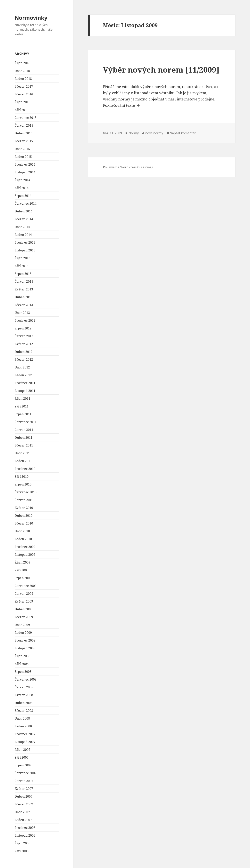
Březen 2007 (24, 804)
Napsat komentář (183, 133)
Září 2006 (22, 851)
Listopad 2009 (25, 555)
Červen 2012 (24, 336)
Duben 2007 (24, 796)
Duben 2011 (24, 438)
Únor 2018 (22, 71)
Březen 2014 (24, 219)
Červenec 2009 (26, 586)
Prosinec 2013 (25, 242)
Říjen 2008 (22, 656)
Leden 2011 (23, 461)
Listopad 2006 (25, 835)
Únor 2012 (22, 367)
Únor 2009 (22, 625)
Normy (134, 133)
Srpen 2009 (23, 578)
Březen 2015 (24, 141)
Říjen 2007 (22, 750)
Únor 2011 (22, 453)
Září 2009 (22, 570)
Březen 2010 (24, 523)
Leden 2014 (23, 235)
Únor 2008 (22, 718)
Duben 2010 (24, 516)
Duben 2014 (24, 211)
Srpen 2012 (23, 328)
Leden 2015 (23, 157)
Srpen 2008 (23, 672)
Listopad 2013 (25, 250)
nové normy (154, 133)
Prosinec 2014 (25, 164)
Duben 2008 (24, 703)
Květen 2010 (24, 508)
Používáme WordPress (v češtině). (128, 167)
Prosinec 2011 (25, 383)
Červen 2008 (24, 687)
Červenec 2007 (26, 773)
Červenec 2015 (26, 118)
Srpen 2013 (23, 274)
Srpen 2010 (23, 484)
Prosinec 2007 (25, 734)
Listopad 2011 (25, 391)
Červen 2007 (24, 781)
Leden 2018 (23, 79)
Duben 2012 (24, 352)
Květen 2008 (24, 695)
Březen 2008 (24, 711)
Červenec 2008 (26, 679)
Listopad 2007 (25, 742)
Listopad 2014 (25, 172)
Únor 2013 (22, 313)
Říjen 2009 (22, 562)
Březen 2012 (24, 359)
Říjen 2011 (22, 398)
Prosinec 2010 (25, 469)
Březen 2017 (24, 86)
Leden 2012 (23, 375)
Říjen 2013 (22, 258)
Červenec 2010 (26, 492)
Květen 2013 (24, 289)
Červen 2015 (24, 125)
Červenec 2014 (26, 203)
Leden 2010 (23, 539)
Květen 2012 (24, 344)
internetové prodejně (196, 99)
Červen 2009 (24, 594)
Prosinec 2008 (25, 640)
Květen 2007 (24, 789)
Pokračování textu (122, 105)
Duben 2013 (24, 297)
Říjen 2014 (22, 180)
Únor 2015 (22, 149)
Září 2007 (22, 757)
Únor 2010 (22, 531)
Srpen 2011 (23, 414)
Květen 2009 (24, 601)
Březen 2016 (24, 94)
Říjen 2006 (22, 843)
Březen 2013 (24, 305)
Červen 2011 (24, 430)
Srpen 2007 (23, 765)
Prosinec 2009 (25, 547)
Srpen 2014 (23, 196)
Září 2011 (22, 406)
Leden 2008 (23, 726)
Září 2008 (22, 664)
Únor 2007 (22, 812)
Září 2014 (22, 188)
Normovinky (31, 18)
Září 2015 (22, 110)
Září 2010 (22, 477)
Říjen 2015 (22, 102)
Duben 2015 (24, 133)
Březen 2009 (24, 617)
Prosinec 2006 (25, 828)
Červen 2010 (24, 500)
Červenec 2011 (26, 422)
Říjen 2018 (22, 63)
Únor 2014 (22, 227)
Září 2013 (22, 266)
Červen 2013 (24, 281)
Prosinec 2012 (25, 320)
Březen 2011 (24, 445)
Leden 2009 (23, 633)
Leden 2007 (23, 820)
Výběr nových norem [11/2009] (161, 70)
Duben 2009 (24, 609)
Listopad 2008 (25, 648)
